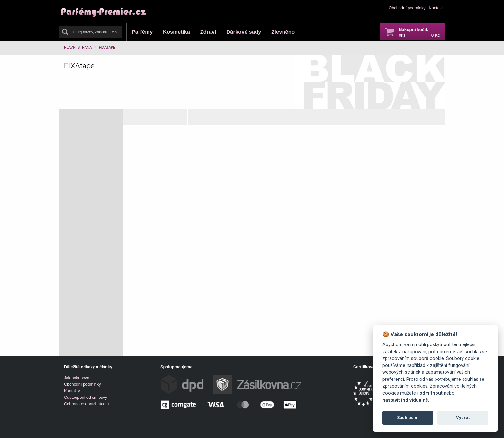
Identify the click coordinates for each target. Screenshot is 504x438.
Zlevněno (283, 32)
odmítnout (431, 393)
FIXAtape (107, 47)
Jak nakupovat (77, 378)
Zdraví (208, 32)
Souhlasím (408, 418)
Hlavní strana (78, 47)
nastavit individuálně (405, 400)
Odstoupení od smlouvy (85, 397)
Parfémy (142, 32)
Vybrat (463, 418)
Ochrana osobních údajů (86, 404)
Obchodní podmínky (407, 8)
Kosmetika (176, 32)
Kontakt (436, 8)
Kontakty (72, 391)
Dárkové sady (244, 32)
